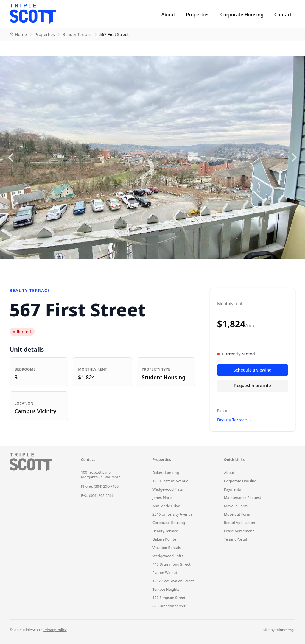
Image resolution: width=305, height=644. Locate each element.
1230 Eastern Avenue (170, 481)
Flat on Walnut (165, 573)
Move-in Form (236, 506)
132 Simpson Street (169, 598)
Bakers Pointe (164, 539)
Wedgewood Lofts (168, 556)
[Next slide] (294, 158)
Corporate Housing (242, 15)
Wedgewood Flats (168, 489)
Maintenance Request (243, 498)
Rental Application (240, 523)
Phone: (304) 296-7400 (100, 486)
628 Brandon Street (169, 606)
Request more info (252, 385)
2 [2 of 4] (149, 266)
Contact (283, 15)
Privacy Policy (55, 630)
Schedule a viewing (252, 370)
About (168, 15)
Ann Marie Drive (166, 506)
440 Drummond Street (172, 564)
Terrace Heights (166, 589)
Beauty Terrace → (235, 420)
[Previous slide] (11, 158)
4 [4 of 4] (165, 266)
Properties (198, 15)
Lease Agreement (239, 531)
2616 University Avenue (173, 514)
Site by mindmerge (279, 630)
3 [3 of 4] (157, 266)
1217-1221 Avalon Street (173, 581)
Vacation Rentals (167, 548)
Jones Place (162, 498)
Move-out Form (237, 514)
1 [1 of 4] (141, 266)
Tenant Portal (235, 539)
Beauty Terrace (165, 531)
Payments (232, 489)
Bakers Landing (166, 473)
